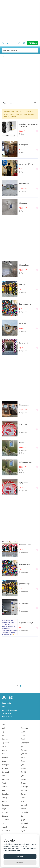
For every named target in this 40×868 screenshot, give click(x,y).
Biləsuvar (5, 768)
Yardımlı (24, 805)
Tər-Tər (24, 790)
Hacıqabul (5, 805)
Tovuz (23, 794)
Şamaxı (24, 754)
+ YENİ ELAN (32, 43)
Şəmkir (24, 772)
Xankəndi (24, 823)
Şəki (23, 765)
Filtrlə (36, 103)
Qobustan (25, 728)
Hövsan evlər (24, 184)
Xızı (22, 801)
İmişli (4, 809)
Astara (4, 750)
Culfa (4, 776)
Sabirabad (25, 743)
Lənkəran (5, 820)
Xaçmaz (5, 739)
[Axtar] (36, 50)
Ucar (23, 798)
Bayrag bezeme (25, 304)
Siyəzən (24, 783)
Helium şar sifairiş (26, 164)
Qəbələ (24, 724)
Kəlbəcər (24, 827)
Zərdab (24, 816)
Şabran (24, 746)
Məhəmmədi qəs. (26, 462)
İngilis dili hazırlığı (26, 623)
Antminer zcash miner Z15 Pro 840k (29, 125)
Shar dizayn (24, 425)
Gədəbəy (5, 787)
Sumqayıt (25, 787)
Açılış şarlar (23, 483)
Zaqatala (24, 812)
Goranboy (5, 794)
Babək (4, 754)
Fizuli (4, 783)
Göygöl (4, 801)
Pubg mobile (24, 603)
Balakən (5, 757)
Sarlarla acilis (24, 343)
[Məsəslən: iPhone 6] (20, 50)
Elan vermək (6, 713)
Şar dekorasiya (25, 584)
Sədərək (24, 761)
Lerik (3, 823)
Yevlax (23, 809)
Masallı (4, 827)
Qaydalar (5, 707)
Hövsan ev (23, 203)
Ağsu (4, 732)
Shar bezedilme (25, 545)
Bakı (3, 735)
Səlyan (24, 768)
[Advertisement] (20, 20)
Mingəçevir (6, 831)
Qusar (23, 735)
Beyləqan (5, 765)
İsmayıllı (5, 812)
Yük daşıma (24, 145)
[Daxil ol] (18, 45)
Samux (24, 757)
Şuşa (23, 820)
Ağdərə (24, 831)
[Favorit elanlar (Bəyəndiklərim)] (23, 45)
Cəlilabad (5, 772)
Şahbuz (24, 750)
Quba (23, 732)
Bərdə (4, 761)
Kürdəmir (5, 816)
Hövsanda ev (24, 265)
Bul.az (5, 43)
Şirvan (23, 779)
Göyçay (4, 798)
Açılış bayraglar (25, 564)
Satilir (21, 443)
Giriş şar (22, 285)
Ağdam (4, 724)
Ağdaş (4, 728)
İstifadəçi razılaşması (10, 710)
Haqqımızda (6, 703)
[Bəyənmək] (29, 132)
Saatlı (23, 739)
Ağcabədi (5, 743)
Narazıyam (20, 862)
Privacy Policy (7, 717)
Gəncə (4, 790)
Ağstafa (5, 746)
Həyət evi (23, 324)
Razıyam (20, 856)
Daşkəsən (5, 779)
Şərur (23, 776)
